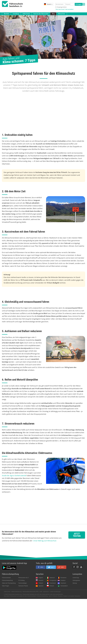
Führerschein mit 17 (24, 578)
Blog (53, 14)
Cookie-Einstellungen (55, 592)
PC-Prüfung (21, 580)
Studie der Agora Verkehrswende (14, 476)
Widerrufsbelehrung (17, 592)
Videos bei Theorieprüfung (9, 583)
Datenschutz (7, 592)
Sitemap (75, 583)
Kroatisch (63, 580)
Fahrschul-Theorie (23, 586)
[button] (41, 567)
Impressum (46, 592)
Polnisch (52, 586)
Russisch (41, 580)
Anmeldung (16, 14)
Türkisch (41, 583)
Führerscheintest (6, 578)
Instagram (78, 567)
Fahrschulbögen (23, 583)
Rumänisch (63, 578)
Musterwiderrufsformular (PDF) (31, 592)
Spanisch (41, 586)
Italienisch (52, 578)
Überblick (6, 14)
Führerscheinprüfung (7, 580)
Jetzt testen (77, 535)
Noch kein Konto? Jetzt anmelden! (65, 9)
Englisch (41, 578)
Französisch (53, 583)
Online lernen (26, 14)
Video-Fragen (6, 586)
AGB (41, 592)
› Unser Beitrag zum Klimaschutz (44, 541)
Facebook (74, 567)
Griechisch (63, 583)
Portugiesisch (53, 580)
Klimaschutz (62, 14)
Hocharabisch (64, 586)
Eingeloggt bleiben (62, 7)
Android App (76, 578)
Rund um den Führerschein (41, 14)
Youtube (81, 567)
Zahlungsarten (76, 580)
